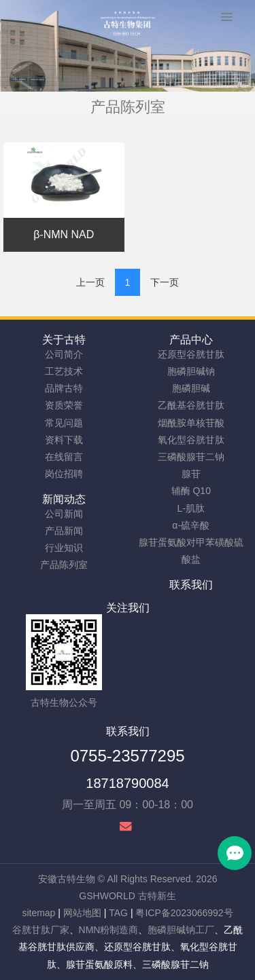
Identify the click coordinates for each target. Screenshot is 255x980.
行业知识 (64, 548)
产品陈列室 (64, 565)
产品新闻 (64, 531)
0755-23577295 (127, 756)
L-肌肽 (191, 508)
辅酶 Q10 (191, 491)
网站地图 (82, 913)
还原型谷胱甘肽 (191, 354)
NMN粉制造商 (109, 930)
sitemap (38, 913)
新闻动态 (64, 499)
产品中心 (191, 340)
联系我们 (191, 585)
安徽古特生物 (67, 879)
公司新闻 (64, 514)
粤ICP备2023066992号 (184, 913)
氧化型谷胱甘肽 (191, 440)
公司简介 (64, 354)
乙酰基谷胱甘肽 (191, 405)
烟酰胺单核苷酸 (191, 423)
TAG (118, 913)
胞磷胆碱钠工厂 (181, 930)
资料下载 (64, 440)
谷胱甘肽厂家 (41, 930)
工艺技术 (64, 371)
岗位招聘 (64, 474)
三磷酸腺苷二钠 (191, 457)
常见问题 (64, 423)
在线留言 (64, 457)
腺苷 (191, 474)
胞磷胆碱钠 (191, 371)
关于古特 (64, 340)
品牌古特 (64, 388)
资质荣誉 (64, 405)
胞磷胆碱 (191, 388)
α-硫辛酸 (191, 525)
